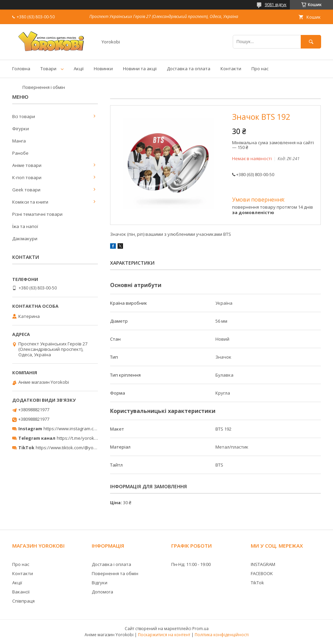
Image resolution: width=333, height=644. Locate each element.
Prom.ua (200, 629)
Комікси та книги (30, 202)
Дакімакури (25, 239)
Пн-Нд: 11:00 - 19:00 (191, 564)
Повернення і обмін (44, 87)
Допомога (102, 592)
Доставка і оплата (111, 564)
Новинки (103, 69)
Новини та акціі (140, 69)
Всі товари (24, 116)
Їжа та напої (25, 226)
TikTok (257, 583)
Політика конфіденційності (222, 635)
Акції (79, 69)
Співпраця (23, 601)
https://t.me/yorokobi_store (85, 438)
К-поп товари (27, 177)
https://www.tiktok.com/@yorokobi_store (78, 448)
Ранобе (20, 153)
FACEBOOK (262, 573)
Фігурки (21, 129)
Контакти (231, 69)
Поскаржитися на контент (164, 635)
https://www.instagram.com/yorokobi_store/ (89, 429)
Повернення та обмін (115, 573)
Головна (21, 69)
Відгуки (100, 583)
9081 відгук (276, 5)
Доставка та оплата (189, 69)
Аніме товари (27, 165)
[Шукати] (311, 42)
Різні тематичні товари (37, 214)
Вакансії (21, 592)
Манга (19, 141)
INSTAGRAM (263, 564)
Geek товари (26, 190)
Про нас (260, 69)
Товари (48, 69)
